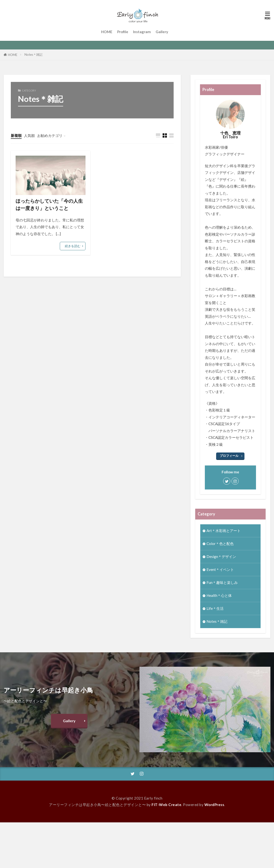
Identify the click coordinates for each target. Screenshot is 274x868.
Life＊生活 (215, 608)
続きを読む (73, 246)
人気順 (29, 135)
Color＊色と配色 (220, 544)
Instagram (142, 32)
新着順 (16, 135)
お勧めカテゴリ (50, 135)
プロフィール (229, 456)
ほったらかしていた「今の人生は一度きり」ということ (49, 204)
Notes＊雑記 (33, 55)
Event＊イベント (220, 569)
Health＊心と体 (219, 595)
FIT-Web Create (166, 805)
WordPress (214, 805)
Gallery (162, 32)
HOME (107, 32)
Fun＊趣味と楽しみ (222, 582)
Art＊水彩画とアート (224, 531)
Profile (123, 32)
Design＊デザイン (221, 556)
